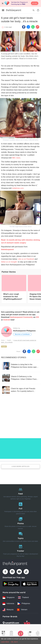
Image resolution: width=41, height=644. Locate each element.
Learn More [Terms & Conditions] (5, 642)
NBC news (16, 158)
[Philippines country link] (24, 604)
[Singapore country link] (9, 598)
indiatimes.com (18, 188)
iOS (37, 317)
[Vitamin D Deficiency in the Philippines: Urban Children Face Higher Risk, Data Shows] (20, 378)
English (4, 347)
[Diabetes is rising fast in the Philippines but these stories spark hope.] (20, 366)
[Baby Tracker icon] (21, 633)
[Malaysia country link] (8, 610)
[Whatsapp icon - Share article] (33, 27)
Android (7, 320)
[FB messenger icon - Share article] (28, 27)
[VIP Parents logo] (27, 623)
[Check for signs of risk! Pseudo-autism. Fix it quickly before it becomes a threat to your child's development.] (20, 390)
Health (9, 340)
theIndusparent (7, 249)
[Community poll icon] (38, 634)
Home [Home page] (3, 340)
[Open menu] (3, 10)
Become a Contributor (22, 334)
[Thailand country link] (23, 598)
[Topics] (20, 537)
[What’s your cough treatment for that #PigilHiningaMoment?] (14, 283)
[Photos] (20, 523)
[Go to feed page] (14, 10)
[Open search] (33, 10)
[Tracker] (20, 550)
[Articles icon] (11, 634)
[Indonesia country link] (8, 604)
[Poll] (20, 508)
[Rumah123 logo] (11, 623)
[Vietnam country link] (22, 610)
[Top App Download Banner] (20, 3)
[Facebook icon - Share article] (24, 27)
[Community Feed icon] (30, 634)
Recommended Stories (14, 357)
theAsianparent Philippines (24, 331)
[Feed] (20, 493)
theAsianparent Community (21, 317)
